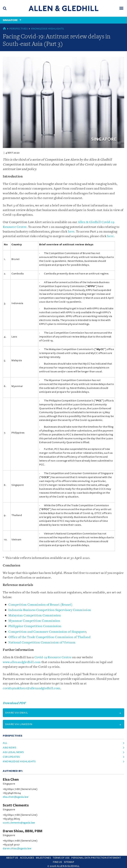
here (71, 232)
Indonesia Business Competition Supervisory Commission (50, 610)
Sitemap (69, 862)
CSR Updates (11, 757)
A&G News (10, 748)
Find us (57, 862)
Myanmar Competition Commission (34, 621)
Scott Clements (16, 805)
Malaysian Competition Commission (35, 616)
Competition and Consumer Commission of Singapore (47, 632)
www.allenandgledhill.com (22, 662)
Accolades (27, 858)
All (5, 743)
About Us (12, 858)
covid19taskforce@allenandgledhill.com (32, 688)
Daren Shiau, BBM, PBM (23, 831)
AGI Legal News (13, 752)
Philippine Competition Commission (35, 626)
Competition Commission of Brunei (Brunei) (40, 605)
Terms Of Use (61, 858)
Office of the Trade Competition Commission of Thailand (49, 637)
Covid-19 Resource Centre (53, 657)
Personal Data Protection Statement (96, 858)
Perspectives (19, 29)
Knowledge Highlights (48, 29)
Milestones (43, 858)
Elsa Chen (11, 780)
